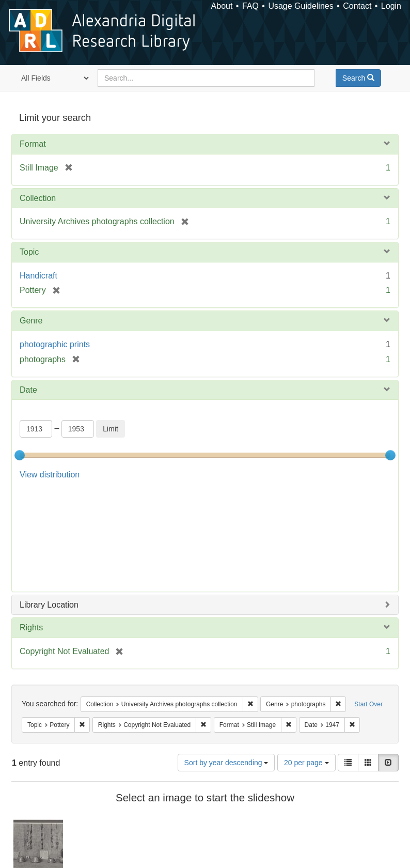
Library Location (49, 502)
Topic (29, 252)
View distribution (50, 475)
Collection (38, 198)
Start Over (368, 601)
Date (28, 390)
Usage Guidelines (301, 6)
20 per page (306, 660)
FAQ (250, 6)
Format (33, 144)
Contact (357, 6)
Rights (31, 525)
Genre (31, 321)
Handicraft (38, 276)
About (222, 6)
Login (391, 6)
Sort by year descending (226, 660)
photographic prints (55, 344)
